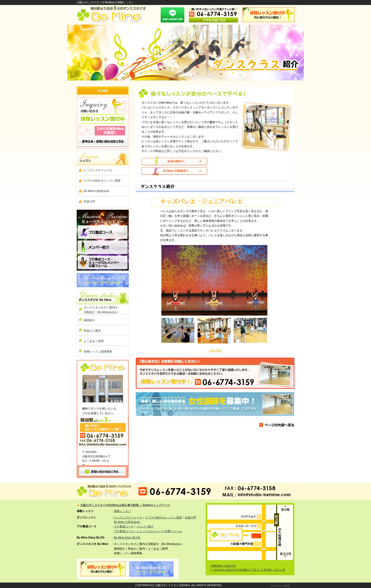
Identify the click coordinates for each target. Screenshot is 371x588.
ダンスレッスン (103, 158)
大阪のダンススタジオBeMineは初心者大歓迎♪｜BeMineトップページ (125, 505)
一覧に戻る (215, 351)
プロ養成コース (103, 233)
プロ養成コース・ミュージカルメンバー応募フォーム (148, 531)
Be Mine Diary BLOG (103, 280)
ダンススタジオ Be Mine (103, 297)
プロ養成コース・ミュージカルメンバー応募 (103, 263)
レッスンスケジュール (98, 170)
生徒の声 (89, 201)
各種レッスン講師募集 (98, 352)
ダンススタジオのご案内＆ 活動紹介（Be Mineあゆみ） (105, 310)
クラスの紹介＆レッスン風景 (102, 181)
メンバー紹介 (103, 248)
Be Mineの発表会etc (97, 191)
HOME (103, 91)
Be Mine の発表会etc (127, 522)
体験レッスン (122, 511)
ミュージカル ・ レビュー (103, 216)
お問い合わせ (103, 123)
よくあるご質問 (94, 341)
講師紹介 (89, 320)
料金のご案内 (92, 331)
